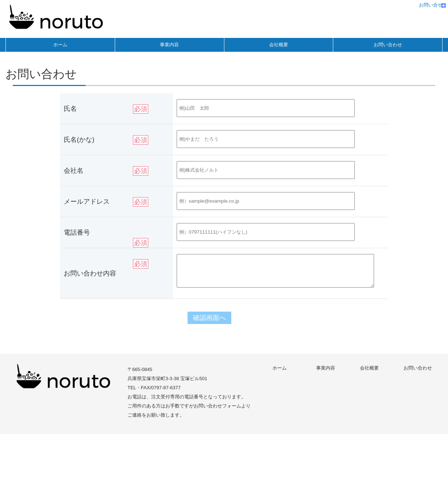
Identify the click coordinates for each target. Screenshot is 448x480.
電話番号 (77, 233)
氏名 (70, 109)
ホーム (60, 45)
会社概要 (279, 45)
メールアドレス (87, 202)
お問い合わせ (388, 45)
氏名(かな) (79, 140)
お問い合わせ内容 (90, 273)
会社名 (74, 171)
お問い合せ (431, 5)
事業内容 (169, 45)
